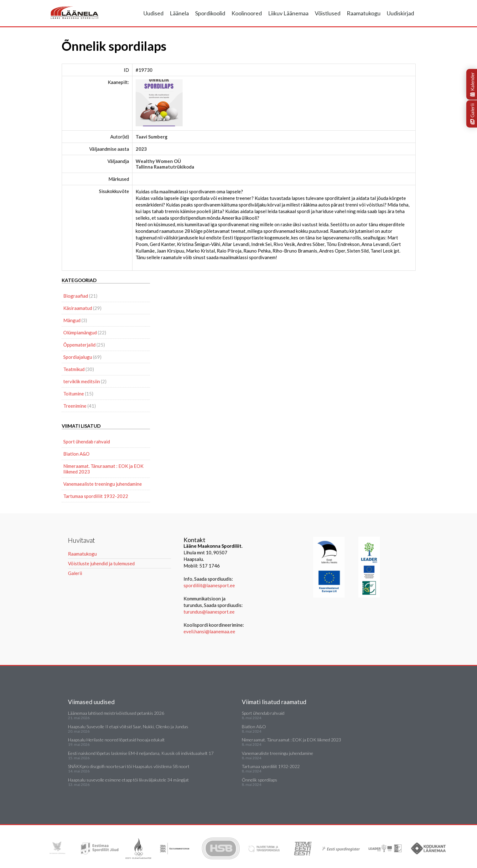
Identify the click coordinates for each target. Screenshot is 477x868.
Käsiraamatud (78, 308)
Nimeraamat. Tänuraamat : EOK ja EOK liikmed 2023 (103, 469)
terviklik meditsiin (82, 381)
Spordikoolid (210, 13)
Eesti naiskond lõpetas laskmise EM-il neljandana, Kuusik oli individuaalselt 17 (141, 753)
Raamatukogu (364, 13)
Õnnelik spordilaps (259, 780)
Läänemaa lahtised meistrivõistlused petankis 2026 (116, 713)
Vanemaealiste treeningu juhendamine (103, 484)
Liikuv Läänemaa (288, 13)
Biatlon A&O (76, 454)
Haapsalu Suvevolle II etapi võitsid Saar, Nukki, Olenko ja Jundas (128, 727)
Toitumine (74, 394)
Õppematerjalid (79, 345)
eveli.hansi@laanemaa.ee (209, 631)
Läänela (179, 13)
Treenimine (75, 406)
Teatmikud (74, 369)
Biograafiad (76, 296)
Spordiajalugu (78, 357)
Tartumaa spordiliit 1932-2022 (96, 496)
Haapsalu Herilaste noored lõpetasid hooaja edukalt (116, 740)
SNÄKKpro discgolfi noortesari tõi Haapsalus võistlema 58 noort (129, 766)
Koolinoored (247, 13)
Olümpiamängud (80, 332)
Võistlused (328, 13)
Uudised (153, 13)
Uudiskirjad (400, 13)
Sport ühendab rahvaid (87, 442)
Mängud (72, 320)
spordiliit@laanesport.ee (209, 585)
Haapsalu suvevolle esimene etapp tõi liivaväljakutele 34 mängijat (128, 780)
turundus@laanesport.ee (210, 612)
